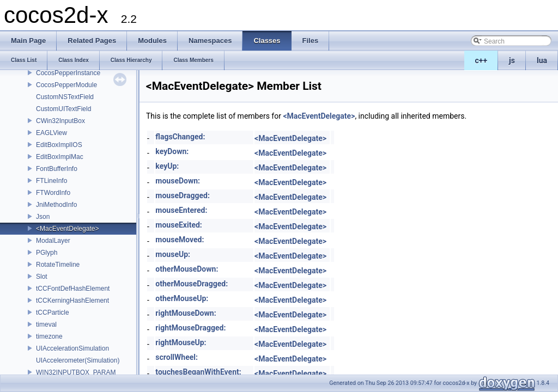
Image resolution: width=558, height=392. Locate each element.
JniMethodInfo (56, 205)
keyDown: (172, 151)
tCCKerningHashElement (72, 301)
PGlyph (47, 253)
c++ (481, 60)
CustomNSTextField (65, 97)
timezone (49, 336)
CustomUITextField (63, 109)
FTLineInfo (51, 181)
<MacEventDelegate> (67, 229)
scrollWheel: (177, 357)
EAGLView (51, 133)
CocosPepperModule (66, 85)
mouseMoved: (180, 240)
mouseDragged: (183, 195)
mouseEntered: (181, 210)
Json (43, 217)
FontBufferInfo (57, 169)
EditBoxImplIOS (59, 145)
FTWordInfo (53, 193)
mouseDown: (178, 181)
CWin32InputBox (60, 121)
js (512, 60)
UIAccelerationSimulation (72, 348)
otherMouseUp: (182, 298)
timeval (46, 324)
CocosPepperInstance (68, 73)
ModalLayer (53, 241)
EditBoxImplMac (60, 157)
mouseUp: (173, 254)
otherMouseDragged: (192, 284)
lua (542, 60)
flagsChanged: (180, 137)
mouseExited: (178, 225)
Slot (42, 277)
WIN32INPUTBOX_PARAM (76, 372)
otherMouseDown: (187, 269)
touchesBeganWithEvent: (198, 372)
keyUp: (167, 166)
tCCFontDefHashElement (73, 289)
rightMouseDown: (186, 313)
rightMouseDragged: (190, 328)
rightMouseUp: (181, 342)
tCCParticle (53, 313)
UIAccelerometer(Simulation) (78, 360)
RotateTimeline (58, 265)
